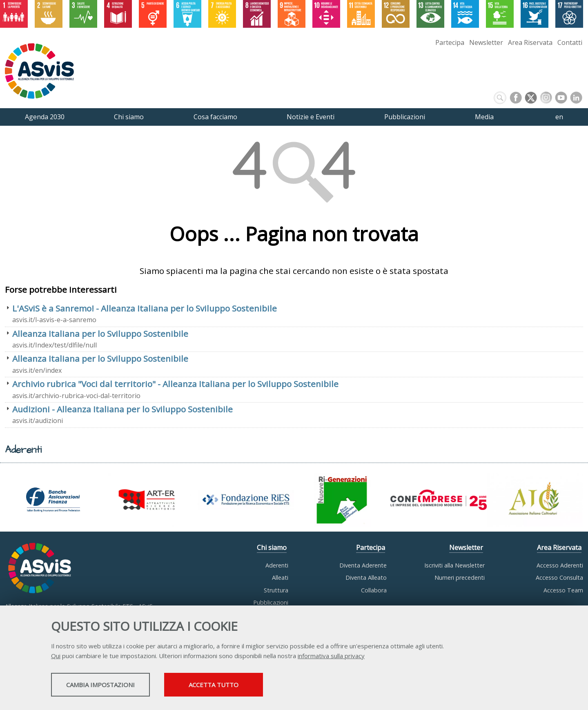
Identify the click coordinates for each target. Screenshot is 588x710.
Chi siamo (272, 548)
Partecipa (450, 42)
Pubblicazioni (271, 602)
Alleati (280, 578)
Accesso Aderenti (560, 565)
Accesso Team (563, 590)
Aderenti (277, 565)
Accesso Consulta (559, 578)
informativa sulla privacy (331, 657)
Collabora (374, 590)
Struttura (276, 590)
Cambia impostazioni (116, 686)
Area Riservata (530, 42)
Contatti (570, 42)
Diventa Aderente (363, 565)
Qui (56, 657)
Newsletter (486, 42)
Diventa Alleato (366, 578)
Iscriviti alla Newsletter (454, 565)
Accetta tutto (263, 686)
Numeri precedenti (460, 578)
